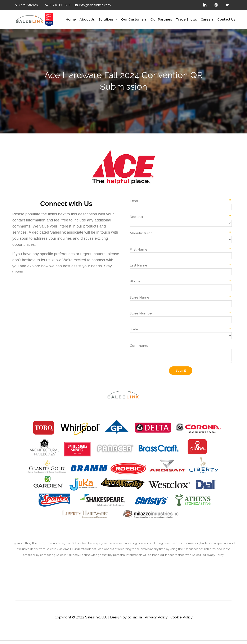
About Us (87, 19)
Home (71, 19)
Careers (207, 19)
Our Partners (161, 19)
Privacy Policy (156, 617)
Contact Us (226, 19)
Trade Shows (186, 19)
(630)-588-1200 (60, 5)
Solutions (106, 19)
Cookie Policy (181, 617)
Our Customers (134, 19)
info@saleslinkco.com (95, 5)
